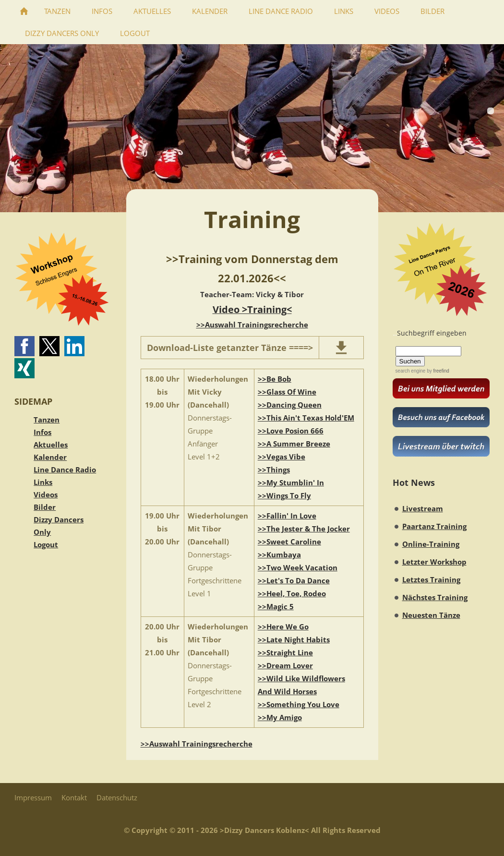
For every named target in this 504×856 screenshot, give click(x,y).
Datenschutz (117, 797)
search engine (411, 371)
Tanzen (47, 420)
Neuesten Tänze (431, 615)
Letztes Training (431, 579)
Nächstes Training (435, 597)
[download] (341, 348)
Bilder (45, 507)
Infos (42, 432)
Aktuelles (51, 445)
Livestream (423, 508)
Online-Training (431, 544)
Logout (46, 544)
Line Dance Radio (65, 470)
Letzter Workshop (434, 562)
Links (43, 482)
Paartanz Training (434, 526)
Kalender (50, 457)
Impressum (33, 797)
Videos (46, 494)
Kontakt (74, 797)
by (437, 371)
